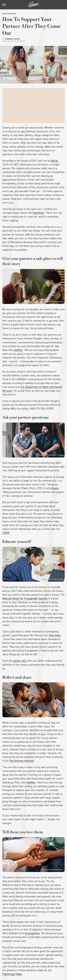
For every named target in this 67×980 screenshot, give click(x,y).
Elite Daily (55, 635)
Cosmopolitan (32, 933)
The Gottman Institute (21, 761)
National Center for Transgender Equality (25, 598)
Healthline (38, 213)
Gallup (54, 161)
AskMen (18, 350)
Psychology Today (12, 974)
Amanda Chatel (13, 39)
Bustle (55, 488)
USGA (5, 533)
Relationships (9, 14)
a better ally (19, 661)
